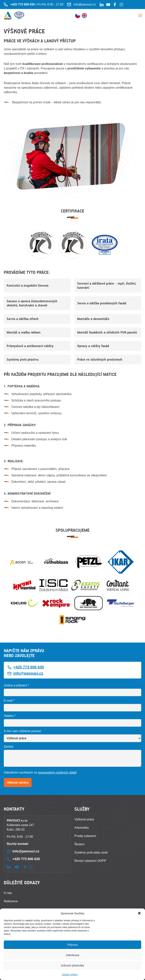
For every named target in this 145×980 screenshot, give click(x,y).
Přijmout (72, 945)
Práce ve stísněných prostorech (100, 359)
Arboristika (82, 828)
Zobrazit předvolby (72, 965)
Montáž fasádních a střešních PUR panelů (107, 332)
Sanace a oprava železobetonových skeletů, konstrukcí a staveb (32, 303)
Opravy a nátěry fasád (93, 346)
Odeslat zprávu (18, 782)
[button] (139, 913)
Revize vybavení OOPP (90, 861)
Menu (140, 16)
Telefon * (10, 716)
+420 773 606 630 (29, 667)
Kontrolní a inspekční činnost (28, 286)
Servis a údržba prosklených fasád (102, 303)
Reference (11, 901)
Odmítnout (72, 955)
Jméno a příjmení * (16, 685)
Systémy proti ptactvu (23, 359)
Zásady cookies (70, 975)
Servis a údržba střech (23, 319)
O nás (8, 893)
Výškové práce (84, 819)
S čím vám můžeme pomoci (22, 731)
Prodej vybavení (85, 836)
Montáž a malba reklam (24, 332)
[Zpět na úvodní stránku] (8, 16)
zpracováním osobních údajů (57, 773)
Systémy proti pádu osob (91, 852)
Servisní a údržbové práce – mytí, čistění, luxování (107, 286)
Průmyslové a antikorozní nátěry (30, 346)
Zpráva (8, 747)
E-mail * (9, 701)
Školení (79, 844)
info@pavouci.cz (85, 4)
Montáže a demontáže (93, 319)
